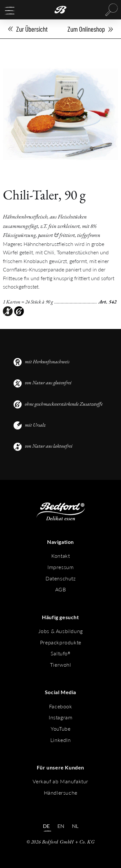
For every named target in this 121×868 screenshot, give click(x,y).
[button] (10, 11)
